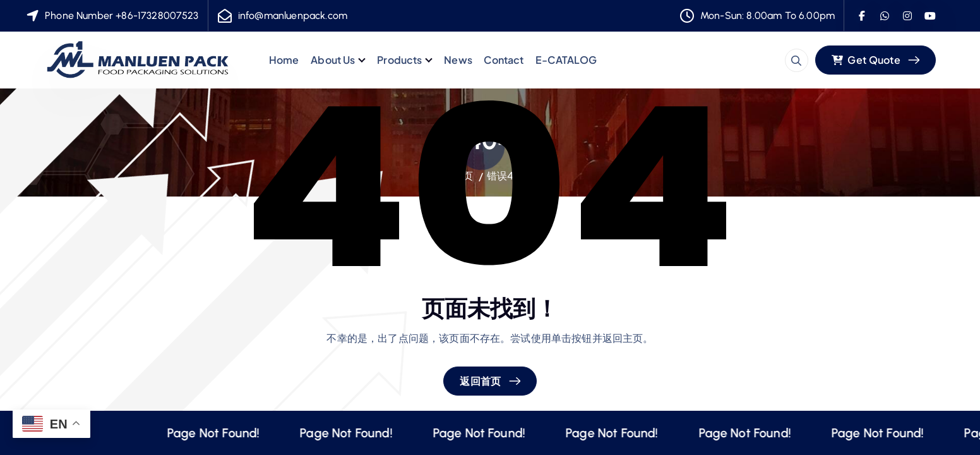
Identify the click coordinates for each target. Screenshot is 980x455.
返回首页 (480, 381)
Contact (504, 60)
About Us (333, 60)
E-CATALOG (566, 60)
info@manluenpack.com (293, 15)
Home (284, 60)
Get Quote (866, 60)
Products (399, 60)
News (458, 60)
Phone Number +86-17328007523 (122, 15)
